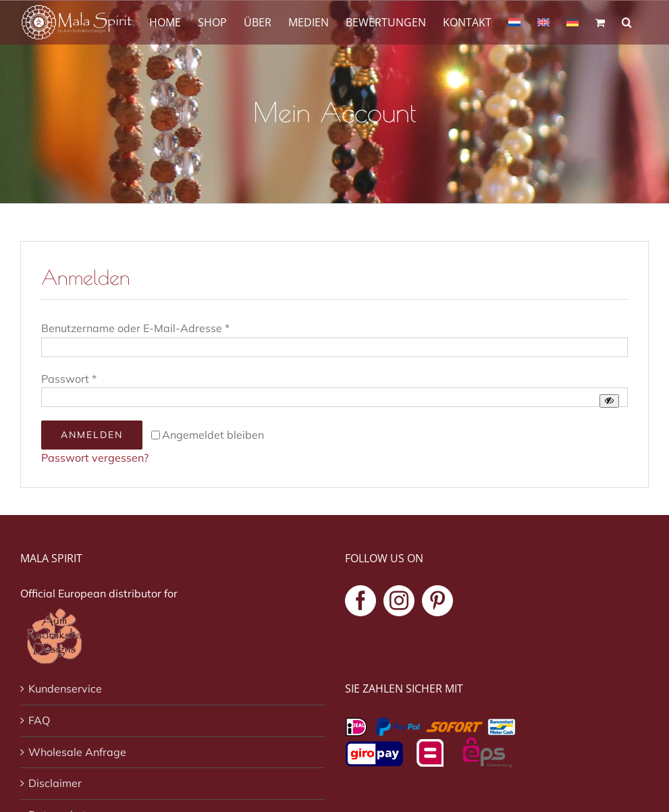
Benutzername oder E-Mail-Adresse (135, 328)
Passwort (69, 379)
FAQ (39, 720)
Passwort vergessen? (95, 458)
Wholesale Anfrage (77, 752)
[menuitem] (514, 21)
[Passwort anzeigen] (609, 401)
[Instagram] (399, 601)
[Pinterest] (437, 601)
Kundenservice (65, 688)
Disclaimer (55, 783)
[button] (627, 21)
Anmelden (92, 435)
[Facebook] (360, 601)
